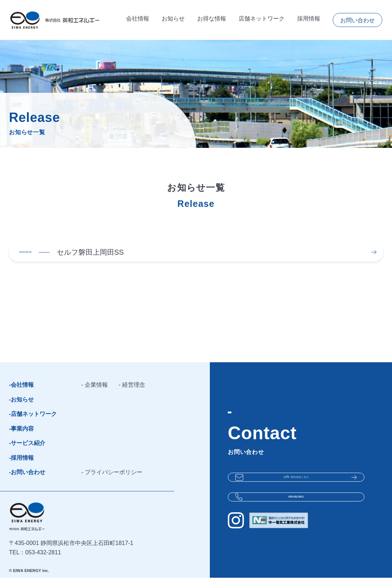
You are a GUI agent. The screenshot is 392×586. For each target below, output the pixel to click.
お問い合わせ (358, 20)
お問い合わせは (296, 483)
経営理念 (134, 393)
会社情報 (138, 20)
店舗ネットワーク (262, 20)
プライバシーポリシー (114, 480)
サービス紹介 (28, 451)
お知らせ (173, 20)
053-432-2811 (296, 508)
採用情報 (309, 20)
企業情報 (96, 393)
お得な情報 (212, 20)
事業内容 (22, 437)
